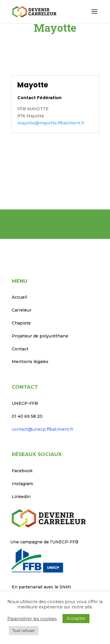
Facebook (22, 471)
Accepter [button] (76, 618)
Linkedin (21, 497)
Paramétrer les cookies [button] (32, 619)
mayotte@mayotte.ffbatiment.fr (51, 123)
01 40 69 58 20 (27, 416)
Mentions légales (30, 362)
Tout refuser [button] (24, 630)
